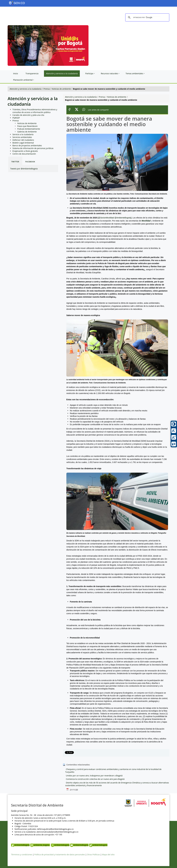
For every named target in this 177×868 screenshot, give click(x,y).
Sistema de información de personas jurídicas (33, 148)
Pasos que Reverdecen (27, 126)
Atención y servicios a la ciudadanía (26, 89)
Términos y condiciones (22, 854)
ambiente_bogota (40, 845)
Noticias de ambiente (61, 89)
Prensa (47, 89)
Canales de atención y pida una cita (28, 115)
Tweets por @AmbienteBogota (24, 169)
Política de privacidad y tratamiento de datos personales (60, 854)
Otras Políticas (93, 854)
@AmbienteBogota (123, 218)
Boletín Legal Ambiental (23, 143)
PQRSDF (16, 118)
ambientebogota (98, 845)
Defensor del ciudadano (23, 140)
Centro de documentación (24, 154)
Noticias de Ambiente (27, 123)
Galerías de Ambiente (27, 132)
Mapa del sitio (108, 854)
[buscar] (147, 18)
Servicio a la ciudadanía (23, 134)
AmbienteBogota (20, 845)
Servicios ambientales (22, 137)
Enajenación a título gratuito (25, 151)
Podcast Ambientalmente (29, 129)
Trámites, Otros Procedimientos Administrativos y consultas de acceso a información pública (35, 111)
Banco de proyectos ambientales (27, 145)
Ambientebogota (60, 845)
